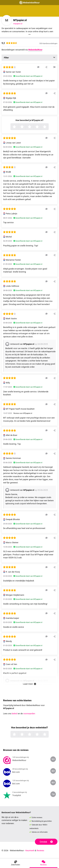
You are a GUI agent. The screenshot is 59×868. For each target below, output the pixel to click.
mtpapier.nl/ (18, 24)
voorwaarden (29, 714)
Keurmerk (30, 850)
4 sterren (41, 127)
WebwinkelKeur (35, 50)
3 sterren (33, 127)
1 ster (18, 127)
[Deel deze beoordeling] (46, 67)
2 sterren (25, 127)
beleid (15, 714)
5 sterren (48, 127)
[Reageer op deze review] (38, 67)
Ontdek (46, 842)
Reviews (40, 850)
